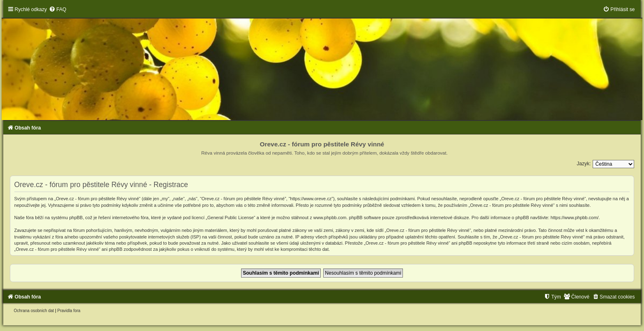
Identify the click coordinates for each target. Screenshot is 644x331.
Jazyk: (584, 164)
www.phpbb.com (330, 218)
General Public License (231, 218)
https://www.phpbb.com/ (575, 218)
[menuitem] (57, 9)
